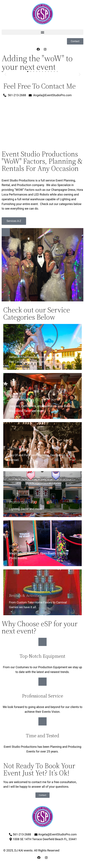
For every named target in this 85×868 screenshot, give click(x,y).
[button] (42, 32)
